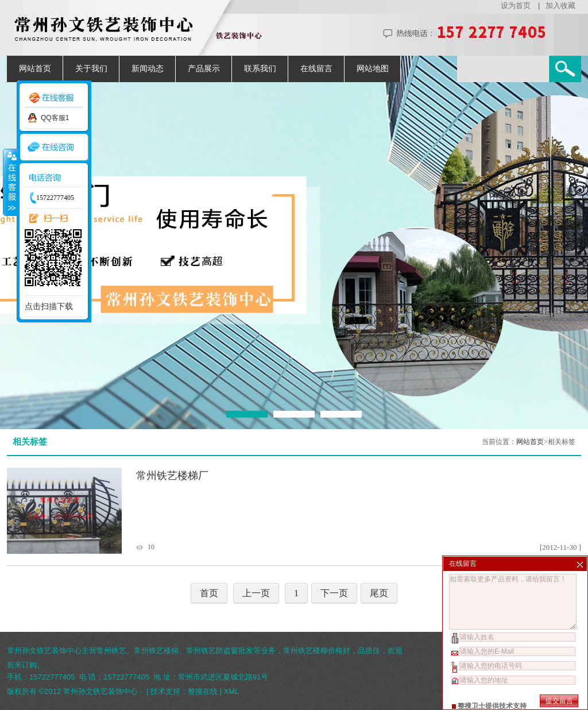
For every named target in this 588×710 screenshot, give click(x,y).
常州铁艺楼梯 (156, 651)
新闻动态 (148, 69)
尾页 (379, 593)
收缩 (10, 182)
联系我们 (260, 69)
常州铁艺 (111, 651)
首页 (209, 593)
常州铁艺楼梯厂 (172, 476)
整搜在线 (203, 691)
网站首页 (35, 69)
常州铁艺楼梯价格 (313, 651)
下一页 (334, 593)
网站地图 (373, 69)
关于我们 (91, 69)
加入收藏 (560, 5)
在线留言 (316, 69)
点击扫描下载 (49, 306)
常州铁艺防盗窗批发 (220, 651)
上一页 (256, 593)
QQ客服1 (55, 118)
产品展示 (204, 69)
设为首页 (516, 5)
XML (232, 691)
